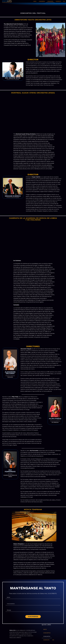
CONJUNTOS (50, 1)
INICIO (35, 1)
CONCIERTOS (42, 1)
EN (64, 1)
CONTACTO (58, 1)
